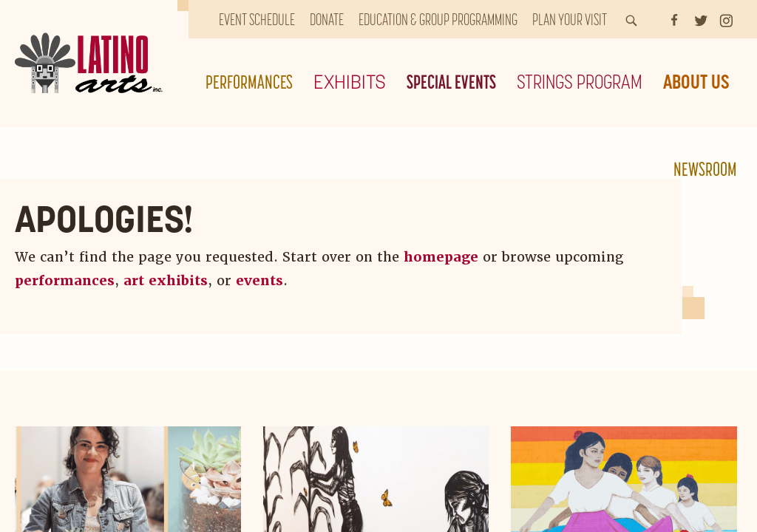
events (259, 280)
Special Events (451, 82)
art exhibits (166, 280)
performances (65, 280)
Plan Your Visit (570, 19)
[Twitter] (701, 19)
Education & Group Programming (438, 19)
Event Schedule (257, 19)
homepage (441, 257)
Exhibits (350, 82)
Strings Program (580, 82)
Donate (327, 19)
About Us (696, 82)
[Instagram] (726, 19)
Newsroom (705, 169)
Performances (249, 82)
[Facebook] (674, 19)
